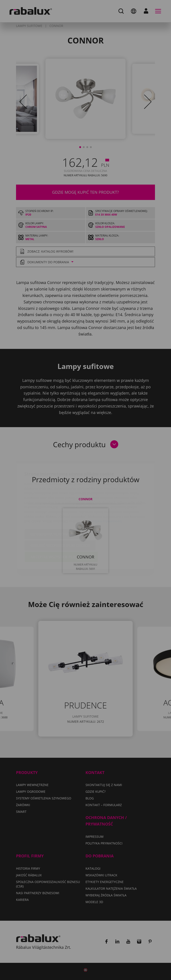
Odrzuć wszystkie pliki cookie (60, 519)
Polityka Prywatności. (106, 495)
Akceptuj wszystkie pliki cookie (61, 531)
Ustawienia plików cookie (56, 508)
